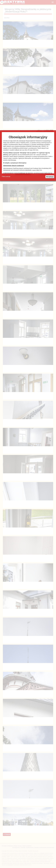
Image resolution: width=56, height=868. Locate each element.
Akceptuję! (50, 177)
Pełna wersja (6, 176)
